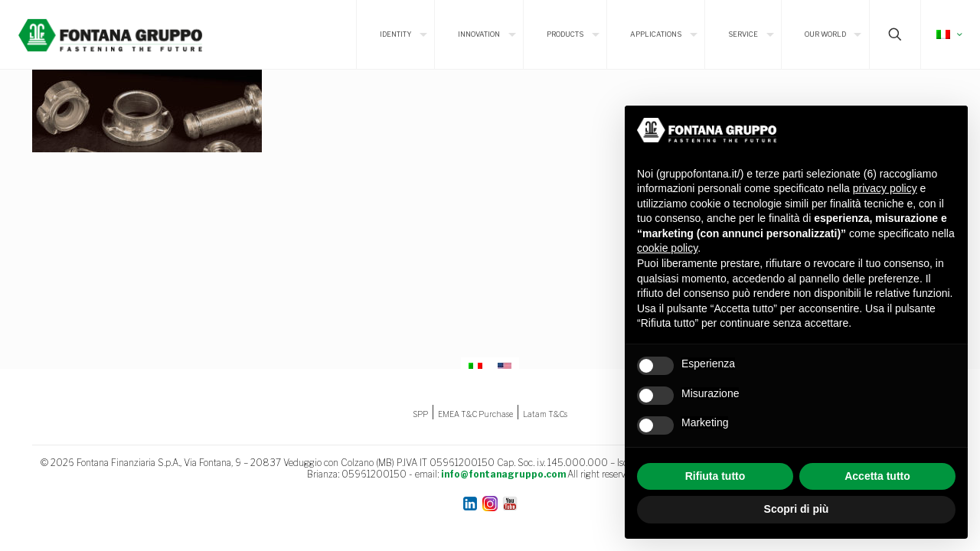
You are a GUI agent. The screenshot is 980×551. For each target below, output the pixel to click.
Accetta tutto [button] (877, 476)
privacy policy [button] (885, 188)
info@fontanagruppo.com (503, 474)
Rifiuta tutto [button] (715, 476)
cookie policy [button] (667, 248)
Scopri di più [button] (797, 509)
